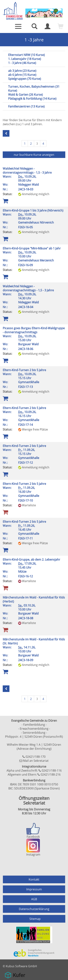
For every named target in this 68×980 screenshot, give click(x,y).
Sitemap (35, 919)
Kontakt (34, 879)
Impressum (34, 889)
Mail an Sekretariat (36, 761)
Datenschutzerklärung (34, 909)
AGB (34, 899)
